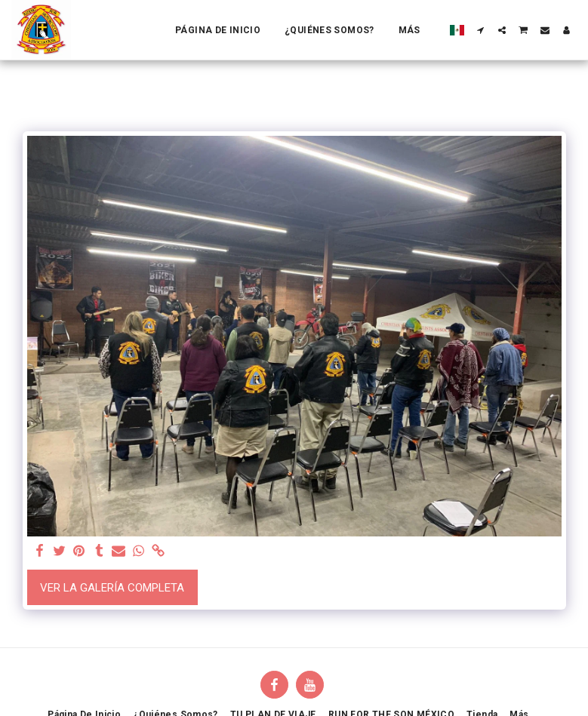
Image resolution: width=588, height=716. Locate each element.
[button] (481, 30)
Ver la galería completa (112, 588)
